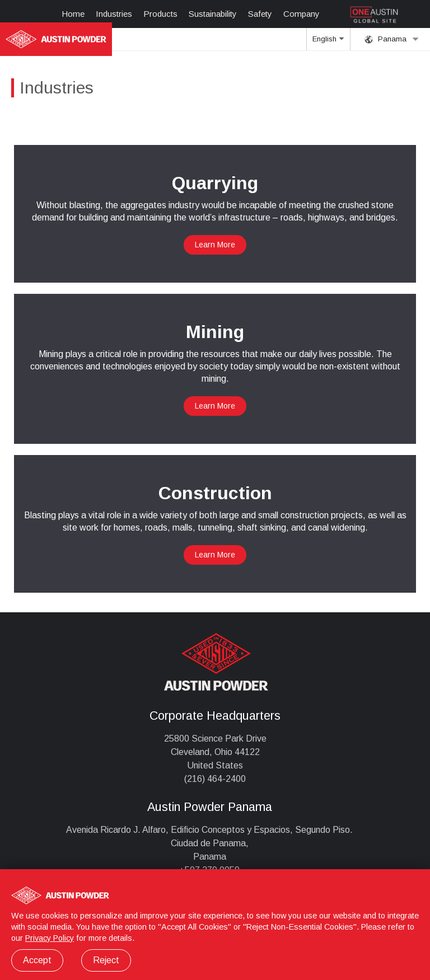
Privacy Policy (50, 938)
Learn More (215, 245)
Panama (392, 39)
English (328, 43)
